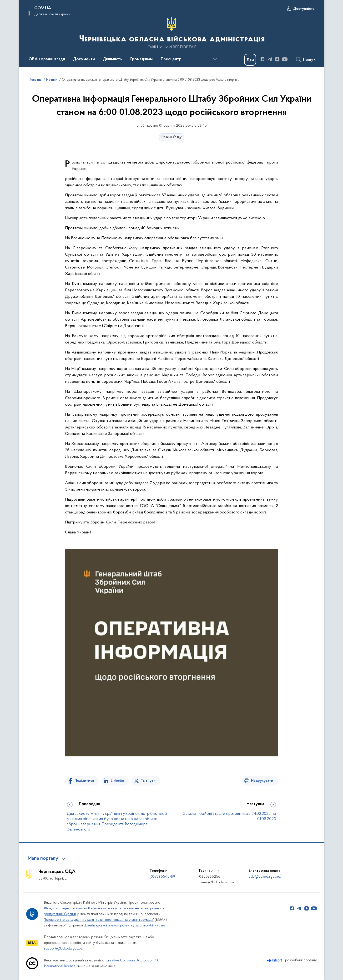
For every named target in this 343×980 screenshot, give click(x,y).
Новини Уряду (171, 137)
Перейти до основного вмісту (3, 3)
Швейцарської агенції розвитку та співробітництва (125, 925)
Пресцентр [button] (171, 59)
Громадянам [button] (141, 59)
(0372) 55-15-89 (162, 877)
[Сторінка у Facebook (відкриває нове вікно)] (262, 59)
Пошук (309, 60)
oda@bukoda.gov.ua (265, 877)
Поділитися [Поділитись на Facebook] (84, 781)
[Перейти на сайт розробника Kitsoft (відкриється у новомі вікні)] (275, 960)
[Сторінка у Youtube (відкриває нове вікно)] (285, 59)
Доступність (304, 9)
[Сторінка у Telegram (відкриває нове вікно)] (270, 59)
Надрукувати (262, 781)
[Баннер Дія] (250, 60)
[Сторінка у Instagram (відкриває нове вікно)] (277, 59)
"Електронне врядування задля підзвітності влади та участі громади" (99, 920)
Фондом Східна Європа (63, 908)
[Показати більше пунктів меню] (215, 59)
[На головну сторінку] (171, 33)
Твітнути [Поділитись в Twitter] (148, 781)
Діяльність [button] (113, 59)
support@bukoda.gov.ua (63, 949)
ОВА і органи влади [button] (47, 59)
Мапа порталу (43, 859)
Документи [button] (84, 59)
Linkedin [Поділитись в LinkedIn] (117, 781)
